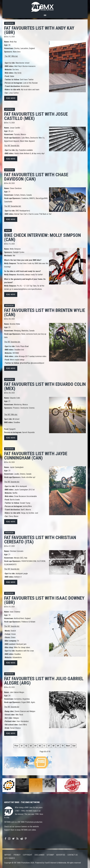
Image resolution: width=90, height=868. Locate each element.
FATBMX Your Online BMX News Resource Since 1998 (45, 6)
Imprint (8, 855)
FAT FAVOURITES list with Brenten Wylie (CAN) (45, 312)
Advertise (61, 855)
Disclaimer (39, 855)
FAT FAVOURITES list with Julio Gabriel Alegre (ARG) (44, 681)
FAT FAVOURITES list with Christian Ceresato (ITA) (40, 540)
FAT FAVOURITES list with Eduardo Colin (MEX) (45, 386)
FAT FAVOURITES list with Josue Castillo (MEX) (36, 116)
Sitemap (50, 855)
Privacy (17, 855)
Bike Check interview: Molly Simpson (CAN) (42, 237)
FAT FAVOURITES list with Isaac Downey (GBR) (44, 600)
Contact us (73, 855)
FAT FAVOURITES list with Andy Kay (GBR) (39, 30)
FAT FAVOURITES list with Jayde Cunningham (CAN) (36, 456)
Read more (11, 98)
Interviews (10, 23)
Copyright (27, 855)
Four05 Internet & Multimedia (55, 863)
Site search (10, 858)
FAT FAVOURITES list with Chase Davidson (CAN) (36, 177)
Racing (8, 231)
